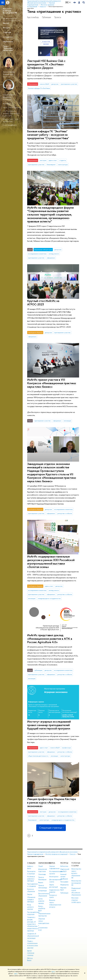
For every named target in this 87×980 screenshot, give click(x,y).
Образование (8, 42)
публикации (38, 670)
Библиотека (64, 866)
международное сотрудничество (49, 598)
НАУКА (52, 863)
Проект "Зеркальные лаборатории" (8, 48)
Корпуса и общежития (31, 890)
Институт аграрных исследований (56, 854)
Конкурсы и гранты (53, 896)
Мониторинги (54, 876)
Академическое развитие (54, 891)
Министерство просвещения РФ (76, 883)
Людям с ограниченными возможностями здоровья (33, 944)
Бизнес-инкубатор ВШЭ (42, 908)
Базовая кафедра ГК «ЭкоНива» (39, 88)
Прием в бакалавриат (42, 878)
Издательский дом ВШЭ (65, 870)
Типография (64, 882)
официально (51, 258)
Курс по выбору (33, 17)
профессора (66, 748)
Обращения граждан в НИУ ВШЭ (31, 899)
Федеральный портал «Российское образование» (76, 891)
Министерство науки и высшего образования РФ (76, 873)
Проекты (58, 17)
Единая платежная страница (31, 953)
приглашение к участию (69, 84)
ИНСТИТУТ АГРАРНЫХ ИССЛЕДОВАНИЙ (10, 11)
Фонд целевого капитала (30, 907)
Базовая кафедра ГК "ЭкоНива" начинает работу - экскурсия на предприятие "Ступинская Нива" (48, 135)
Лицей (40, 866)
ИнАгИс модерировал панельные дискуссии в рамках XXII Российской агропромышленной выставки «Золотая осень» (51, 562)
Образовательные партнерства (44, 915)
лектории (43, 160)
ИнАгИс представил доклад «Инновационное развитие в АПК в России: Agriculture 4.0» (50, 639)
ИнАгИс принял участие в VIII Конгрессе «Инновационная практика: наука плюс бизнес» (52, 383)
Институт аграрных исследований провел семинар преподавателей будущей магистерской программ (49, 725)
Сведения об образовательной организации (33, 936)
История (6, 28)
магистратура (63, 165)
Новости (73, 854)
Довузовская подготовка (43, 870)
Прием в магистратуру (43, 886)
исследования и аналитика (37, 254)
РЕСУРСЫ (64, 863)
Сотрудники (8, 37)
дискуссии (55, 84)
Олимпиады (42, 874)
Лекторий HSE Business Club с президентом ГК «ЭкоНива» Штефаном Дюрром (46, 64)
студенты (63, 160)
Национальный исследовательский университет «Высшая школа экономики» (52, 852)
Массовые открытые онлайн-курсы (76, 900)
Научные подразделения (35, 854)
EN (70, 2)
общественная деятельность (38, 756)
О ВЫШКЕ (31, 863)
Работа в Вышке (30, 959)
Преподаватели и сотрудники (32, 885)
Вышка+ (41, 882)
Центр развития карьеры (41, 901)
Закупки (30, 894)
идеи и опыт (53, 160)
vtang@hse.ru (12, 125)
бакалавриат (51, 165)
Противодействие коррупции (33, 913)
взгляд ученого (54, 254)
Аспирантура (42, 891)
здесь (53, 972)
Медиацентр (65, 885)
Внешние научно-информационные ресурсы (55, 903)
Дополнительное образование (44, 895)
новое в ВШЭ (44, 84)
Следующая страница (51, 828)
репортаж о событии (65, 513)
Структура (7, 32)
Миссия (6, 23)
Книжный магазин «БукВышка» (64, 876)
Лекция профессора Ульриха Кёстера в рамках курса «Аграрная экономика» (51, 802)
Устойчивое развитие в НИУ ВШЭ (31, 879)
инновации (67, 421)
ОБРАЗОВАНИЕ (44, 863)
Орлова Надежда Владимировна (9, 73)
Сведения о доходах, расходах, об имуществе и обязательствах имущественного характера (33, 924)
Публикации (47, 17)
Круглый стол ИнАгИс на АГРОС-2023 (43, 303)
